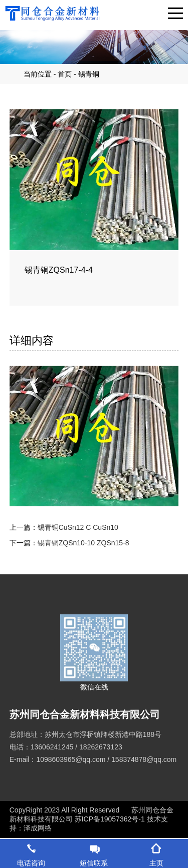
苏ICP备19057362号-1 (111, 819)
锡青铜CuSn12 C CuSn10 (78, 527)
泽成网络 (38, 828)
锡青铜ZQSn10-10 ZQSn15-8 (83, 543)
